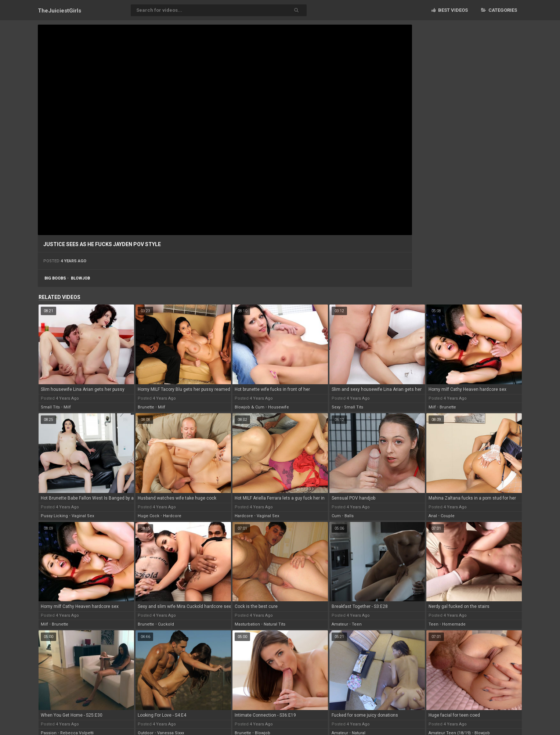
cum (336, 516)
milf (67, 407)
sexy (336, 407)
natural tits (274, 624)
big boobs (55, 278)
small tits (50, 407)
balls (349, 516)
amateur (340, 624)
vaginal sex (83, 516)
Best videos (450, 10)
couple (448, 516)
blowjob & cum (250, 407)
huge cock (149, 516)
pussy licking (54, 516)
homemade (454, 624)
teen (357, 624)
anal (433, 516)
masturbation (247, 624)
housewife (279, 407)
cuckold (166, 624)
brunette (146, 407)
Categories (499, 10)
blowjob (80, 278)
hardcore (172, 516)
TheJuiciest (59, 11)
